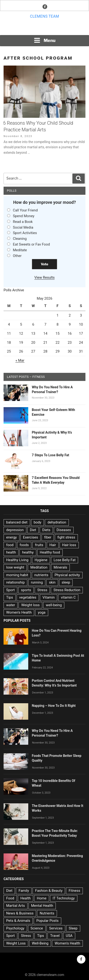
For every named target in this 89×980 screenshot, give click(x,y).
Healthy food (50, 552)
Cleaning (20, 239)
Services (56, 928)
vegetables (28, 597)
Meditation (39, 567)
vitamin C (68, 597)
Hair (53, 545)
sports (26, 590)
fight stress (66, 537)
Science (37, 928)
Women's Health (19, 612)
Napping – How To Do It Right (54, 706)
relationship (15, 582)
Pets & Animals (18, 921)
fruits (39, 545)
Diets (46, 530)
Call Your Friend (25, 210)
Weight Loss (16, 943)
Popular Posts (47, 921)
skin (52, 582)
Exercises (31, 537)
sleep (66, 582)
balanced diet (17, 522)
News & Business (20, 913)
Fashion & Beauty (49, 891)
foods (24, 545)
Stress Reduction (67, 590)
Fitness (74, 891)
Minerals (60, 567)
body (38, 522)
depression (15, 530)
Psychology (15, 928)
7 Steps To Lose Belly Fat (50, 455)
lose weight (15, 567)
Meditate (20, 250)
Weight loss (30, 605)
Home (42, 898)
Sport (10, 590)
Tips (10, 597)
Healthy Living (17, 560)
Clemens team (44, 16)
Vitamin (49, 597)
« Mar (20, 360)
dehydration (57, 522)
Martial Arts (16, 906)
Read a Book (23, 222)
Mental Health (42, 906)
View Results (45, 277)
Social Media (23, 227)
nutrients (41, 575)
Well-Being (40, 943)
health (11, 552)
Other (17, 256)
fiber (48, 537)
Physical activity (67, 575)
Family (24, 891)
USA (69, 936)
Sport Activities (25, 233)
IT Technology (64, 898)
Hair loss (69, 545)
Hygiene (41, 560)
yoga (42, 612)
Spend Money (24, 216)
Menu (45, 40)
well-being (54, 605)
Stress (42, 590)
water (11, 605)
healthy (28, 552)
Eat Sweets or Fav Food (31, 244)
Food (10, 898)
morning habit (17, 575)
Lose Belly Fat (65, 560)
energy (12, 537)
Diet (33, 530)
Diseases (64, 530)
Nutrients (47, 913)
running (37, 582)
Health (26, 898)
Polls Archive (14, 290)
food (10, 545)
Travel (55, 936)
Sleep (73, 928)
